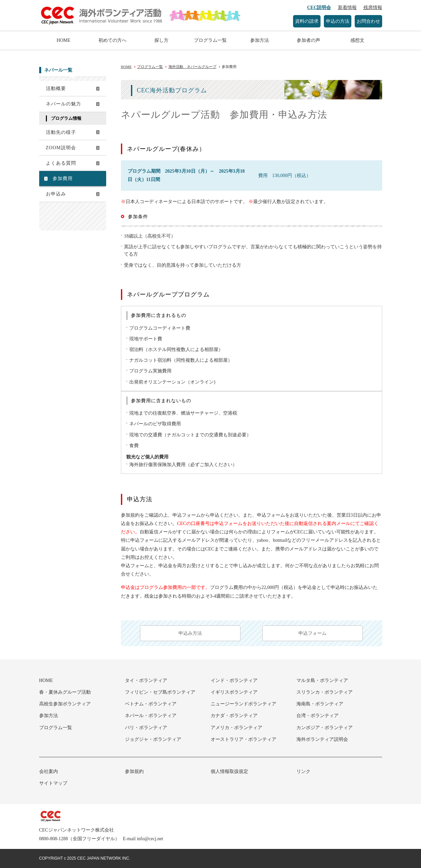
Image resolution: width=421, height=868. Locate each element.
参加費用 (63, 179)
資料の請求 (307, 21)
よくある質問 (61, 163)
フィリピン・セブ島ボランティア (160, 692)
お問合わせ (368, 21)
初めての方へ (113, 40)
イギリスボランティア (234, 692)
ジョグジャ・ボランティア (153, 739)
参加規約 (134, 771)
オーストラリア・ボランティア (243, 739)
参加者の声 (308, 40)
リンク (303, 771)
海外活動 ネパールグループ (192, 67)
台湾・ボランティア (318, 716)
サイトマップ (53, 783)
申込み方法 (190, 633)
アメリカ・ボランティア (236, 728)
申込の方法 (338, 21)
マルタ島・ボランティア (322, 680)
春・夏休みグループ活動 (65, 692)
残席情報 (373, 8)
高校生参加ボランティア (65, 704)
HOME (63, 40)
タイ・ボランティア (146, 680)
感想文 (357, 40)
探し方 (161, 40)
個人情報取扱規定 (229, 771)
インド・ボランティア (234, 680)
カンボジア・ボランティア (325, 728)
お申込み (56, 194)
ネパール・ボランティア (151, 716)
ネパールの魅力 (63, 104)
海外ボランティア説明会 (322, 739)
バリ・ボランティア (146, 728)
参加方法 (260, 40)
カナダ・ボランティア (234, 716)
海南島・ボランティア (320, 704)
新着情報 (347, 8)
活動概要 (56, 89)
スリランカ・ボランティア (325, 692)
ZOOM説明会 (61, 148)
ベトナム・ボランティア (151, 704)
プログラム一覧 (210, 40)
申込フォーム (312, 633)
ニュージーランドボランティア (243, 704)
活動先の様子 (61, 132)
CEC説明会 (319, 8)
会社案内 (49, 771)
